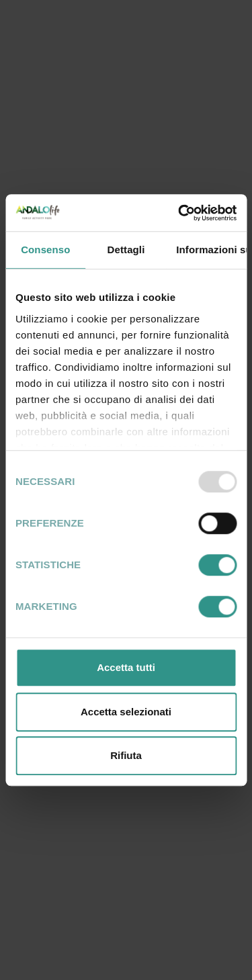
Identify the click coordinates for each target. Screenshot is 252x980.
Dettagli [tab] (126, 250)
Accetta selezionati (126, 712)
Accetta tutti (126, 667)
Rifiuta (126, 755)
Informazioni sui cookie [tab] (211, 250)
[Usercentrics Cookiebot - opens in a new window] (179, 213)
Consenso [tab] (45, 250)
